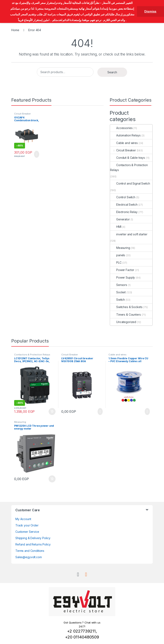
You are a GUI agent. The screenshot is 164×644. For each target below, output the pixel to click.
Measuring (120, 248)
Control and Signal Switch (130, 183)
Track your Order (27, 525)
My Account (23, 519)
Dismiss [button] (150, 11)
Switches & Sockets (126, 307)
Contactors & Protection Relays (129, 167)
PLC (116, 262)
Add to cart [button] (52, 412)
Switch (117, 300)
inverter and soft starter (129, 234)
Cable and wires (124, 143)
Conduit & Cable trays (128, 158)
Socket (118, 292)
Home (15, 30)
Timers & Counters (125, 315)
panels (118, 255)
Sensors (119, 285)
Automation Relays (125, 135)
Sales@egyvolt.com (29, 557)
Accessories (121, 128)
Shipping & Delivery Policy (33, 538)
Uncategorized (123, 322)
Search (112, 72)
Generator (120, 219)
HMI (116, 227)
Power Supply (122, 277)
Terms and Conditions (30, 551)
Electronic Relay (124, 212)
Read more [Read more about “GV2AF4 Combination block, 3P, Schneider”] (37, 154)
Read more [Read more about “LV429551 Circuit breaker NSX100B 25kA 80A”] (100, 412)
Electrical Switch (124, 205)
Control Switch (123, 197)
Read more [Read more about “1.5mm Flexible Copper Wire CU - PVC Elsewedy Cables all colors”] (147, 412)
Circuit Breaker (22, 114)
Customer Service (27, 532)
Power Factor (122, 270)
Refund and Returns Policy (33, 544)
